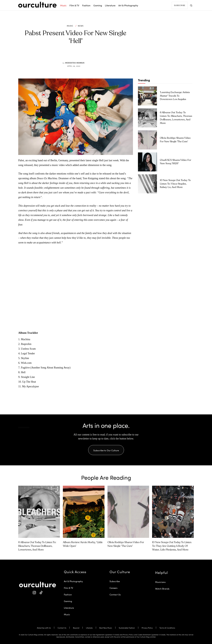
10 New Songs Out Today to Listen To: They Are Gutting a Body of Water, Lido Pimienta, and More (172, 546)
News (81, 26)
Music (70, 26)
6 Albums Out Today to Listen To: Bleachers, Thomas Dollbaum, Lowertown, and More (37, 546)
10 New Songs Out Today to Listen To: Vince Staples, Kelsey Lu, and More (175, 184)
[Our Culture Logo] (37, 5)
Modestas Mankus (75, 63)
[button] (191, 5)
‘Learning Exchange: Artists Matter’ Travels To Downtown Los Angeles (175, 96)
